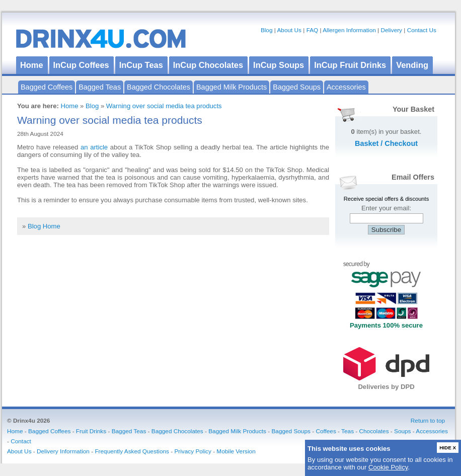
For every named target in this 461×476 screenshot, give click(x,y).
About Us (289, 30)
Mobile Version (236, 451)
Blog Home (44, 226)
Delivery (391, 30)
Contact (21, 441)
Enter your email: (386, 208)
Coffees (326, 431)
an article (94, 147)
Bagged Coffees (47, 87)
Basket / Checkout (386, 143)
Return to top (428, 421)
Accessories (346, 87)
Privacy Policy (193, 451)
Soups (402, 431)
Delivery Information (63, 451)
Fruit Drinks (91, 431)
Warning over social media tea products (164, 106)
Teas (348, 431)
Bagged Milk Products (232, 87)
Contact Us (422, 30)
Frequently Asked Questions (132, 451)
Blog (267, 30)
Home (69, 106)
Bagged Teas (100, 87)
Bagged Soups (297, 87)
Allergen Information (349, 30)
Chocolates (374, 431)
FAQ (313, 30)
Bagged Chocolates (159, 87)
